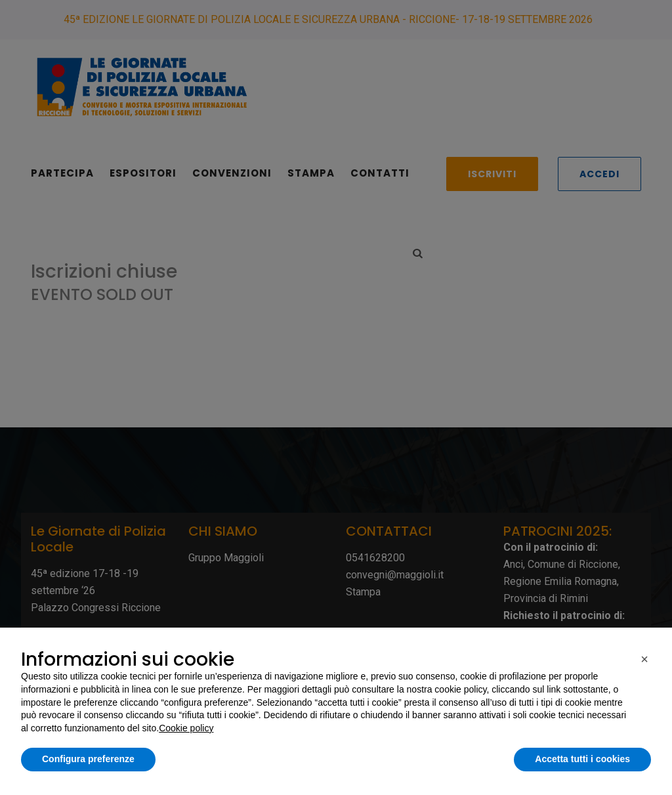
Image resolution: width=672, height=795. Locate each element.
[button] (644, 659)
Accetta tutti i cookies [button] (582, 759)
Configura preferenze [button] (88, 759)
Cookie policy (186, 728)
